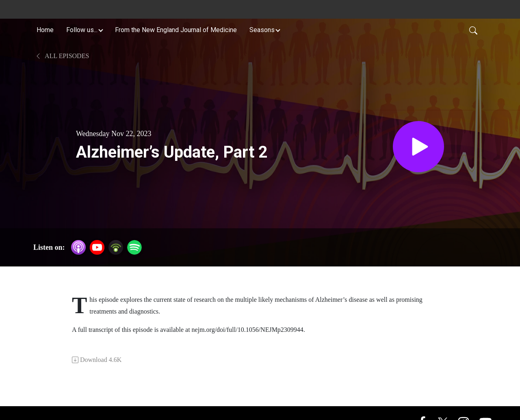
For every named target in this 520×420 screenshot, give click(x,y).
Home (45, 30)
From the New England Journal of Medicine (176, 30)
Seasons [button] (262, 30)
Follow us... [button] (82, 30)
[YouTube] (97, 247)
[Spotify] (134, 247)
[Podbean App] (116, 247)
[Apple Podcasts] (78, 247)
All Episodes (62, 56)
